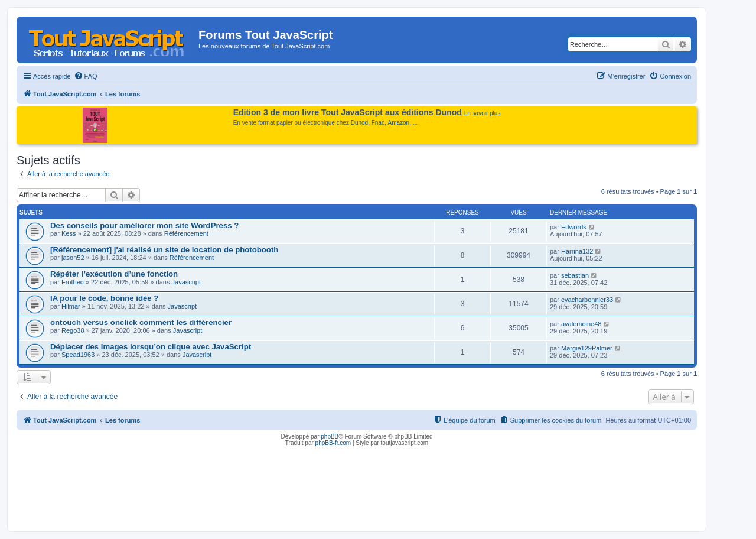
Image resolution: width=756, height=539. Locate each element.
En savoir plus (482, 113)
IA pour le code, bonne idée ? (104, 298)
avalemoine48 (581, 324)
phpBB (330, 436)
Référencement (186, 233)
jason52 (73, 258)
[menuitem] (86, 76)
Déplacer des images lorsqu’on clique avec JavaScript (151, 347)
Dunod (359, 123)
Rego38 (73, 330)
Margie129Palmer (587, 348)
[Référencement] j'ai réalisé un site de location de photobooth (164, 250)
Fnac (378, 123)
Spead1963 (78, 355)
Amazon (399, 123)
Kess (69, 233)
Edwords (574, 227)
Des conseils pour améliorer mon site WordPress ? (144, 225)
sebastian (575, 275)
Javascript (187, 282)
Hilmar (71, 306)
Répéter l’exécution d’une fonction (114, 274)
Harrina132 (577, 251)
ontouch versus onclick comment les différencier (141, 322)
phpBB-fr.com (333, 443)
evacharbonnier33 (587, 300)
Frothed (73, 282)
